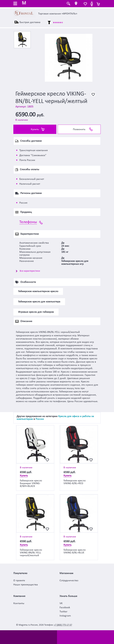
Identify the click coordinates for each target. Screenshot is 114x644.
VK (61, 603)
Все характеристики (30, 271)
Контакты (19, 603)
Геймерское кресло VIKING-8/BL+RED (75, 482)
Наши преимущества (26, 585)
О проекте (19, 581)
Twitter (64, 612)
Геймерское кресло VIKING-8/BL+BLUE (75, 551)
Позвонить (79, 129)
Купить (35, 129)
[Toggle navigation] (15, 4)
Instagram (65, 616)
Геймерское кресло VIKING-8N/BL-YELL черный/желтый (31, 553)
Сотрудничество (69, 581)
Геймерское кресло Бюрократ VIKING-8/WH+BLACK (31, 483)
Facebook (65, 608)
